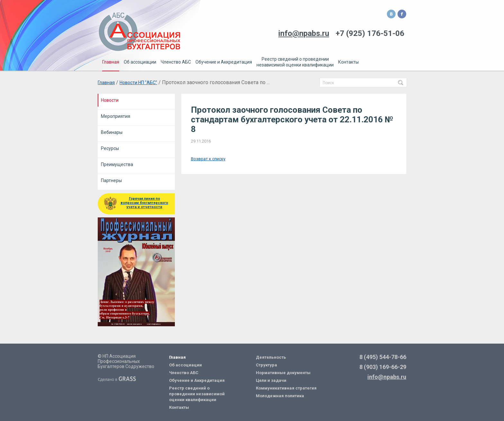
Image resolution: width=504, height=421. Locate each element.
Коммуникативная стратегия (286, 388)
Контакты (179, 407)
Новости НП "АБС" (138, 83)
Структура (266, 365)
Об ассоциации (185, 365)
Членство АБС (184, 373)
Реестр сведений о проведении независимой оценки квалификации (197, 394)
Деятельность (271, 357)
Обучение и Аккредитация (197, 380)
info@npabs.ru (387, 377)
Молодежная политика (280, 396)
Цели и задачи (271, 380)
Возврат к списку (208, 159)
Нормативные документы (283, 373)
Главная (106, 83)
